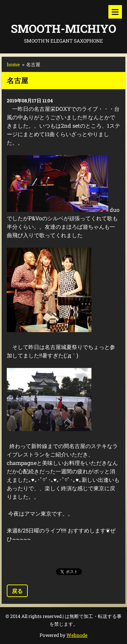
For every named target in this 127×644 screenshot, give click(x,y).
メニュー (115, 12)
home (13, 64)
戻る (17, 591)
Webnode (77, 635)
